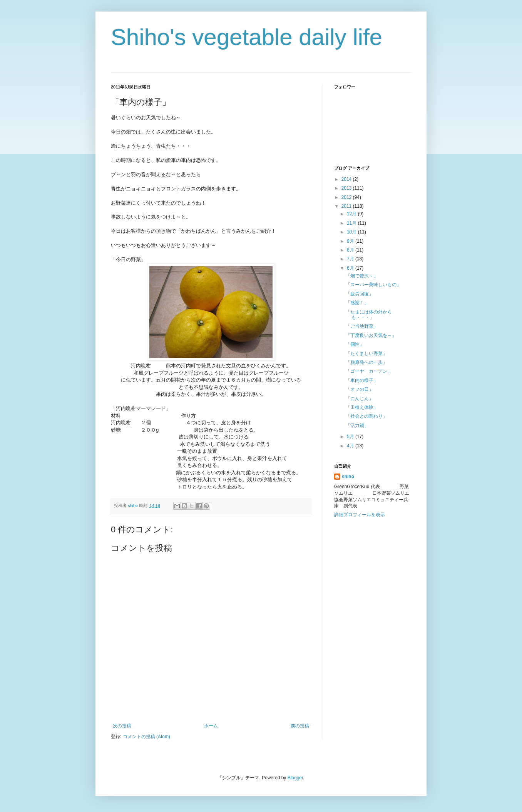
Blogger (295, 778)
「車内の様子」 (362, 380)
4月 (351, 446)
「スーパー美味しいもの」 (373, 285)
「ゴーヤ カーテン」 (369, 371)
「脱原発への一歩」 (366, 362)
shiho (348, 477)
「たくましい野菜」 (366, 353)
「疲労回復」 (360, 294)
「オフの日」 (360, 389)
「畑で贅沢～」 (362, 276)
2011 (347, 206)
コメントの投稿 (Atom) (146, 737)
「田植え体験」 (362, 407)
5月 (351, 437)
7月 (351, 259)
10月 (352, 232)
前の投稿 (300, 726)
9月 (351, 241)
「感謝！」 (357, 303)
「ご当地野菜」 (362, 326)
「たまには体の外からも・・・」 (369, 315)
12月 (352, 214)
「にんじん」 (360, 398)
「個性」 (355, 344)
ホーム (211, 726)
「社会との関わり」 (366, 416)
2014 (347, 179)
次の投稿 (122, 726)
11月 (352, 223)
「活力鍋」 (357, 425)
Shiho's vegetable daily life (247, 37)
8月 (351, 250)
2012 (347, 197)
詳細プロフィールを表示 (360, 515)
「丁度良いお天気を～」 (371, 335)
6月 (351, 268)
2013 (347, 188)
